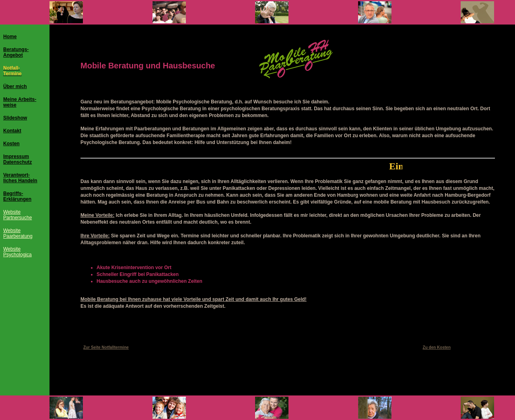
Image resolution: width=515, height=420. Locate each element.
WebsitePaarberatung (18, 233)
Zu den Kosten (437, 347)
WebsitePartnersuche (18, 215)
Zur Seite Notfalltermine (106, 347)
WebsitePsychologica (18, 252)
